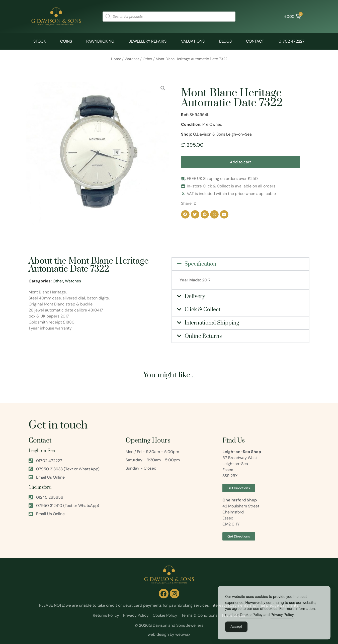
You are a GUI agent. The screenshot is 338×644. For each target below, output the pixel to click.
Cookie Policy (251, 622)
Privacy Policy (282, 622)
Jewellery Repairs (148, 41)
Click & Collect (202, 310)
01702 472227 (292, 41)
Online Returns (203, 336)
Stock (39, 41)
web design (158, 634)
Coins (66, 41)
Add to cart (240, 162)
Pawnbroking (100, 41)
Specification (200, 264)
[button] (185, 214)
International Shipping (212, 323)
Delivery (195, 296)
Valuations (193, 41)
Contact (255, 41)
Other (147, 59)
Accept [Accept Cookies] (236, 634)
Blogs (225, 41)
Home (116, 59)
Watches (132, 59)
